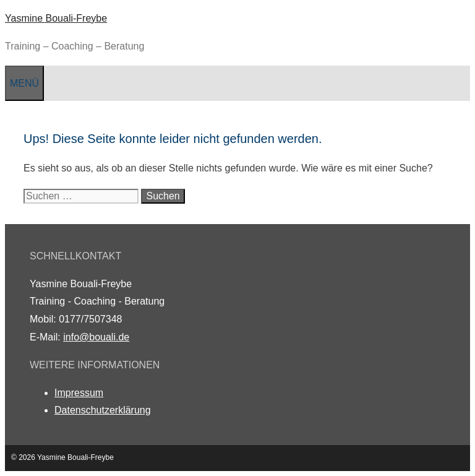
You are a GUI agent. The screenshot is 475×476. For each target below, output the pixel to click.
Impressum (79, 393)
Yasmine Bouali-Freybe (56, 18)
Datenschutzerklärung (103, 410)
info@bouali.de (96, 337)
